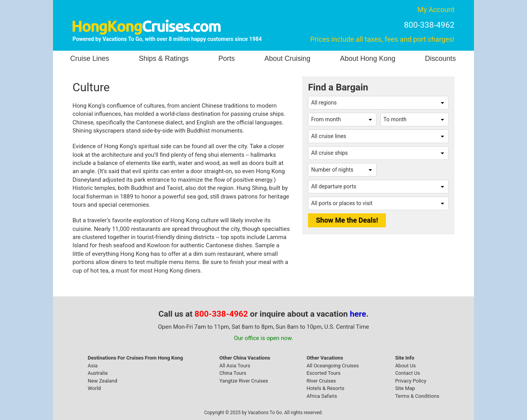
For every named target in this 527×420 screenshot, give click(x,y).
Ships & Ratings (164, 58)
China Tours (233, 373)
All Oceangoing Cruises (332, 366)
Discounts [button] (440, 58)
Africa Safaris (322, 396)
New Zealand (103, 381)
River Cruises (321, 381)
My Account (436, 10)
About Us (406, 366)
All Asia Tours (235, 366)
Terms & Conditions (417, 396)
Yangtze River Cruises (244, 381)
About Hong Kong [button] (368, 58)
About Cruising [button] (287, 58)
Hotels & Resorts (325, 388)
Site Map (405, 388)
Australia (98, 373)
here (358, 314)
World (94, 388)
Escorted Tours (323, 373)
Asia (93, 366)
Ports (226, 58)
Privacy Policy (411, 381)
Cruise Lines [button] (90, 58)
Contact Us (408, 373)
